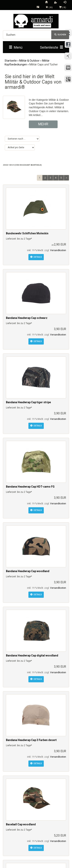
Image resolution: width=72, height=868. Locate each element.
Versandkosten (58, 250)
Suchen (60, 35)
